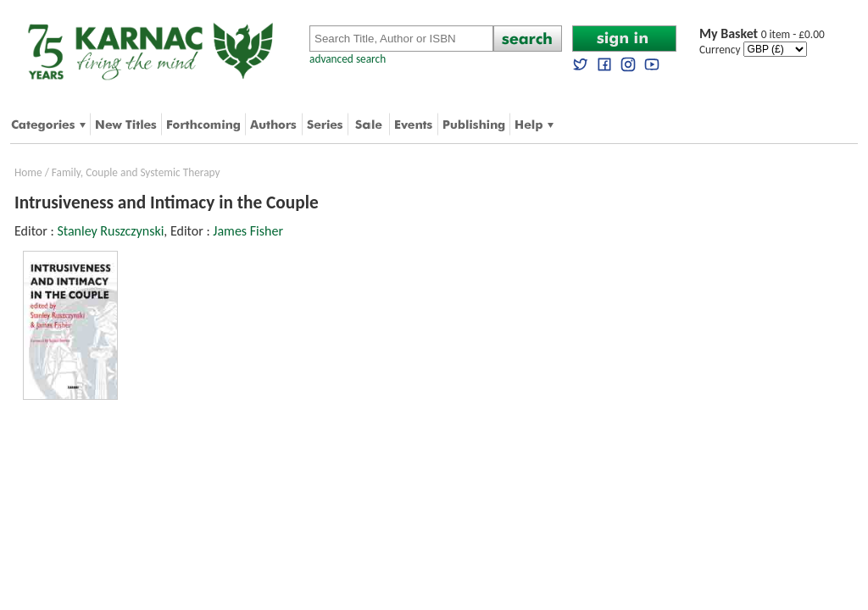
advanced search (348, 59)
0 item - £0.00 (762, 34)
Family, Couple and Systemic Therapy (136, 172)
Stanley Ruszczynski (110, 231)
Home (28, 172)
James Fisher (248, 231)
